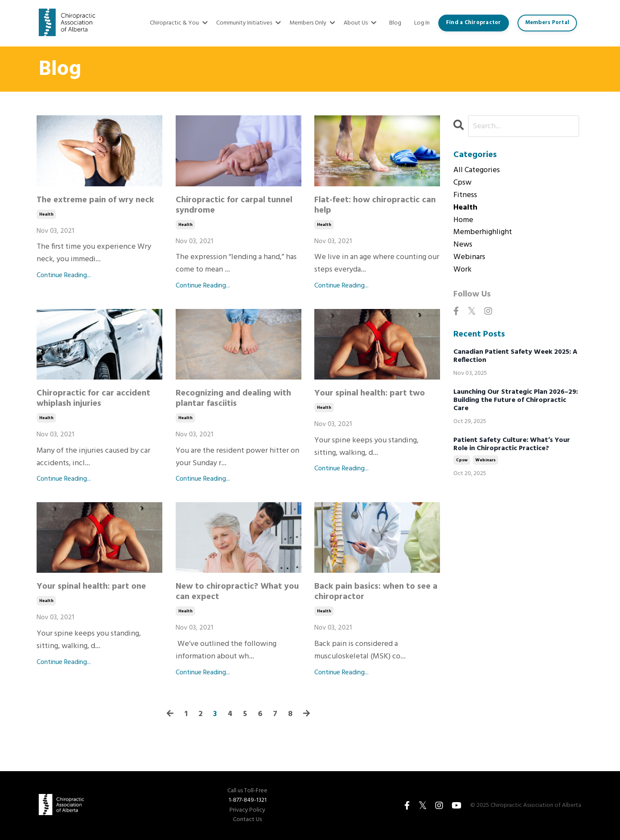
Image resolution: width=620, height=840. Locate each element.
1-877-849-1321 (248, 800)
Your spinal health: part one (91, 587)
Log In (422, 23)
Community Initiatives (248, 23)
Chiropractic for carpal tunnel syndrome (234, 205)
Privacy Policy (247, 810)
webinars (469, 257)
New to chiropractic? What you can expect (237, 592)
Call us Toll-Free (247, 791)
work (462, 270)
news (463, 245)
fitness (465, 195)
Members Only (312, 23)
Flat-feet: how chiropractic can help (375, 205)
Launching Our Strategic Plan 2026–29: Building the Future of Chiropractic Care (516, 401)
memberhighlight (483, 232)
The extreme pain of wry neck (95, 200)
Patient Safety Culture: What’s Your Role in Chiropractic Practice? (512, 445)
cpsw (462, 183)
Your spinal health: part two (370, 393)
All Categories (477, 170)
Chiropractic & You (179, 23)
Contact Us (247, 820)
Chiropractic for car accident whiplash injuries (93, 398)
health (46, 214)
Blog (395, 23)
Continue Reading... (64, 276)
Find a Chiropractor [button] (474, 23)
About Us (360, 23)
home (463, 220)
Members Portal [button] (547, 23)
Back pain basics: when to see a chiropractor (376, 592)
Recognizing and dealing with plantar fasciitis (233, 398)
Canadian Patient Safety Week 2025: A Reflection (515, 356)
